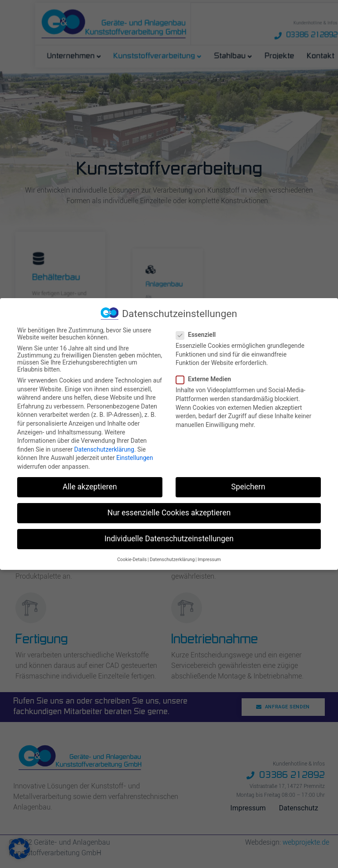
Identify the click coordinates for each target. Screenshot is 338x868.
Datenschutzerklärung (104, 449)
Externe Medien (206, 379)
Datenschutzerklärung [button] (172, 559)
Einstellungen (135, 458)
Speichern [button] (248, 487)
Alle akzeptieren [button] (90, 487)
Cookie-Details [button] (132, 559)
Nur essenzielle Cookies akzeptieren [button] (169, 513)
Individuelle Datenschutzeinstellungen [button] (169, 539)
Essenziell (198, 335)
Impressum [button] (209, 559)
